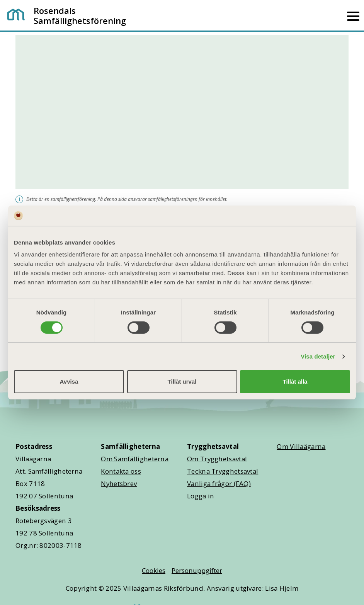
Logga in (201, 496)
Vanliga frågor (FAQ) (219, 483)
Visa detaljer (318, 356)
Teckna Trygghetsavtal (223, 471)
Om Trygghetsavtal (217, 459)
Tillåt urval (182, 382)
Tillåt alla (295, 382)
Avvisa (69, 382)
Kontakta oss (121, 471)
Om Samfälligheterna (135, 459)
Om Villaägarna (301, 446)
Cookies (154, 570)
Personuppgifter (197, 570)
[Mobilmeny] (353, 15)
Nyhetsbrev (119, 483)
